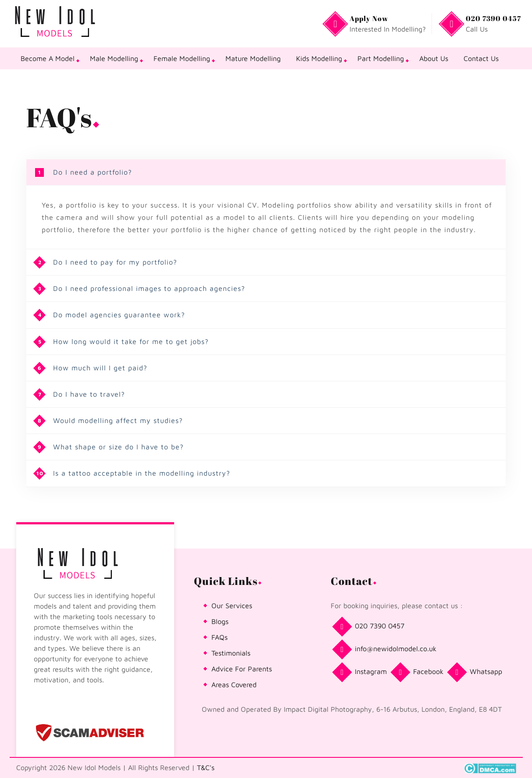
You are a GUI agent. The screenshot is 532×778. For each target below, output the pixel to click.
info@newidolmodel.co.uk (386, 649)
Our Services (232, 606)
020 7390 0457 (370, 627)
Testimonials (231, 653)
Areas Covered (234, 685)
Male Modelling (114, 58)
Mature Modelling (253, 58)
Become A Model (48, 58)
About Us (434, 58)
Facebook (418, 672)
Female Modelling (182, 58)
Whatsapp (476, 672)
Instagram (361, 672)
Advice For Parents (242, 669)
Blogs (220, 621)
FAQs (220, 637)
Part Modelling (381, 58)
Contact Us (481, 58)
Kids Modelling (319, 58)
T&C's (206, 767)
